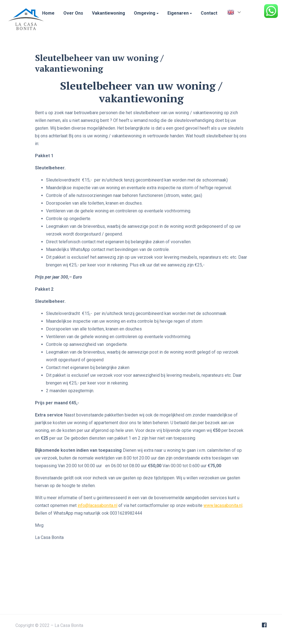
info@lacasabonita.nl (97, 555)
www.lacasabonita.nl (223, 555)
